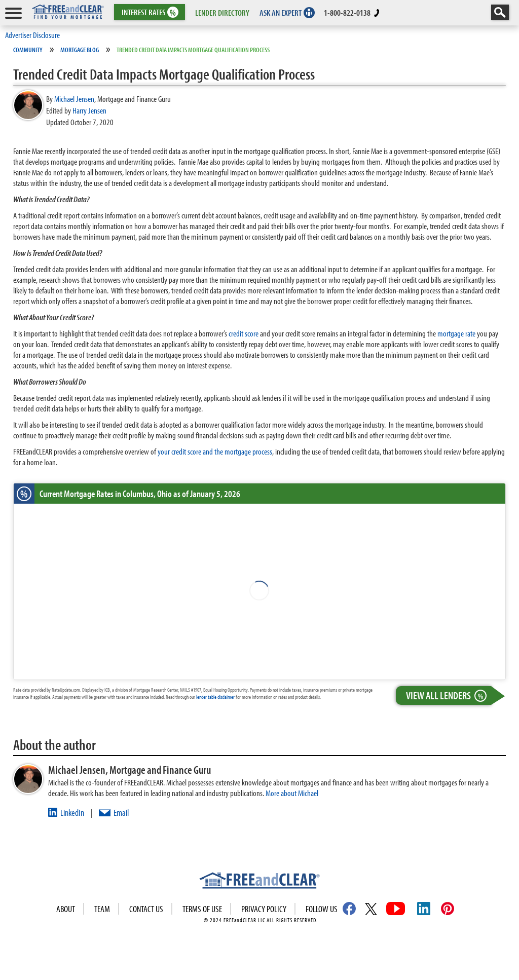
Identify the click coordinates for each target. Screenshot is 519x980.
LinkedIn (72, 813)
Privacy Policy (264, 909)
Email (121, 813)
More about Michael (292, 793)
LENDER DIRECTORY (222, 12)
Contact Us (146, 909)
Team (102, 909)
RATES (149, 12)
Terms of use (202, 909)
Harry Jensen (89, 110)
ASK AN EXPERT (281, 12)
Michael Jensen (74, 99)
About (66, 909)
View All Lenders (449, 695)
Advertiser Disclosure (32, 35)
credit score (244, 333)
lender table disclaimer (215, 697)
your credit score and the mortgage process (215, 451)
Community (28, 50)
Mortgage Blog (80, 50)
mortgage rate (456, 333)
